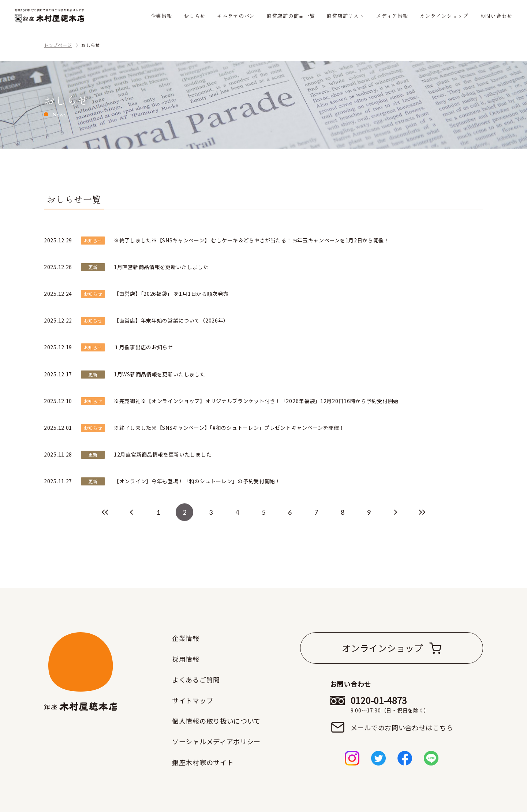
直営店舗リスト (345, 16)
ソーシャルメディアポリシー (216, 741)
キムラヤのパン (236, 16)
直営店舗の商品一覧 (291, 16)
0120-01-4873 (402, 704)
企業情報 (162, 16)
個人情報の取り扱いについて (216, 721)
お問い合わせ (496, 16)
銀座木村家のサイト (203, 762)
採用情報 (186, 659)
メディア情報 (392, 16)
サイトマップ (193, 700)
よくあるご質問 (196, 679)
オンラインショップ (444, 16)
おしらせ (195, 16)
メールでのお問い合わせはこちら (402, 727)
